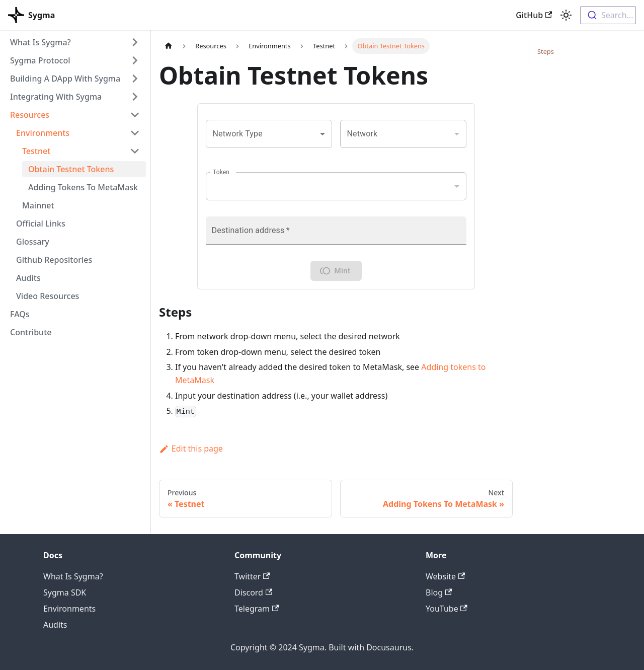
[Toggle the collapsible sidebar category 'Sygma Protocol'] (135, 60)
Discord (253, 592)
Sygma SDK (65, 592)
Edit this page (191, 449)
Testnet (36, 151)
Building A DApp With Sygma (65, 79)
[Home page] (169, 46)
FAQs (20, 314)
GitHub (534, 15)
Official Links (41, 224)
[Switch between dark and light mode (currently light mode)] (566, 15)
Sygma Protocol (40, 60)
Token (221, 172)
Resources (30, 115)
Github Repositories (54, 260)
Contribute (31, 332)
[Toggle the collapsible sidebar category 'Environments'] (135, 133)
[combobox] (608, 15)
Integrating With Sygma (56, 97)
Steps (546, 51)
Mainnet (38, 205)
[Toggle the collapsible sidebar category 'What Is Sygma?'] (135, 42)
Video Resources (48, 296)
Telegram (257, 609)
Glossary (33, 242)
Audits (28, 278)
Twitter (252, 576)
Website (445, 576)
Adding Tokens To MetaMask (83, 187)
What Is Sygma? (41, 42)
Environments (43, 133)
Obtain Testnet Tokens (71, 169)
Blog (439, 592)
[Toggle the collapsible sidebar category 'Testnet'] (135, 151)
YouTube (447, 609)
